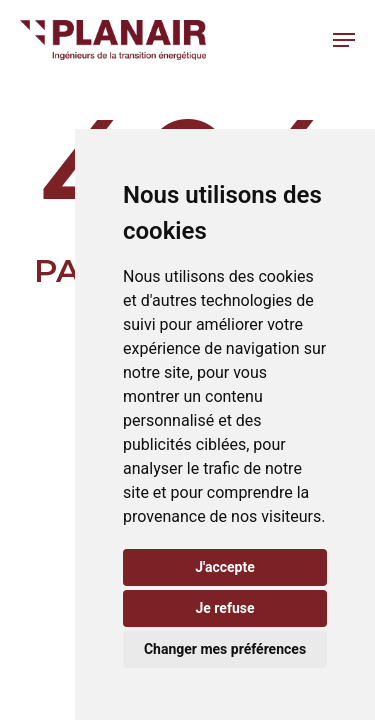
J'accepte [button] (225, 567)
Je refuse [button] (224, 608)
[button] (344, 40)
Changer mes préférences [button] (225, 649)
